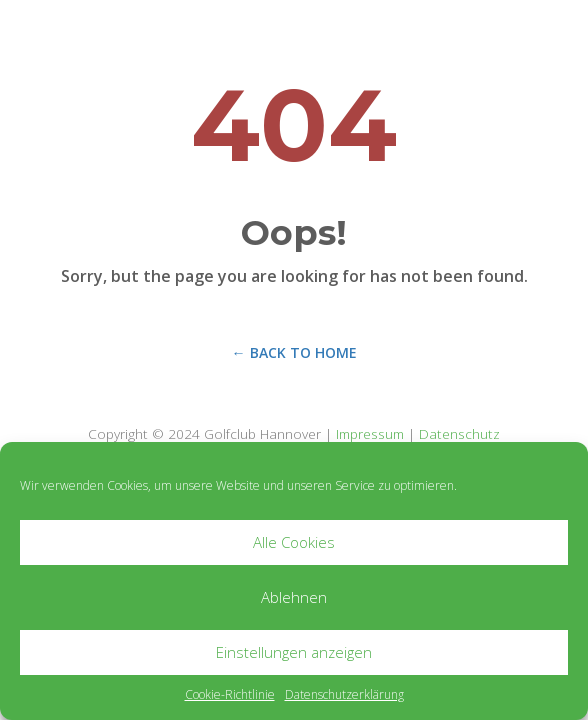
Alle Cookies (294, 542)
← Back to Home (294, 352)
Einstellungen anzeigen (294, 652)
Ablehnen (294, 597)
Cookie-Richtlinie (230, 694)
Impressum (370, 433)
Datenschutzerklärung (344, 694)
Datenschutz (459, 433)
